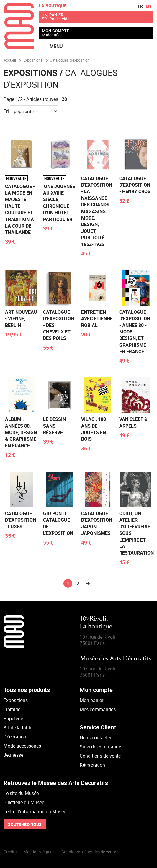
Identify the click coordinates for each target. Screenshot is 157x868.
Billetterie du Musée (24, 802)
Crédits (10, 852)
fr (140, 6)
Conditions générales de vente (89, 852)
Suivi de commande (100, 747)
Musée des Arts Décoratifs (115, 659)
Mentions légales (39, 852)
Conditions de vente (100, 756)
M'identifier (52, 35)
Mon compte (55, 31)
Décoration (15, 737)
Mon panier (91, 700)
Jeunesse (13, 755)
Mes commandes (98, 709)
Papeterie (13, 718)
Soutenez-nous (25, 824)
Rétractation (92, 765)
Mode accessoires (22, 746)
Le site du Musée (21, 793)
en (148, 6)
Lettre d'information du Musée (35, 811)
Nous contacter (95, 738)
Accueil (10, 60)
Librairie (12, 709)
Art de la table (18, 728)
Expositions (16, 700)
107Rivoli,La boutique (96, 623)
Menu (51, 46)
